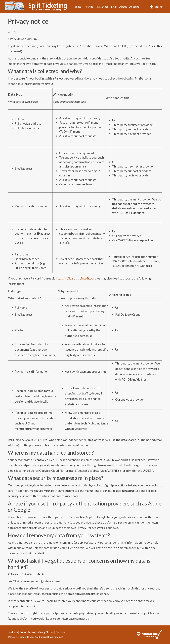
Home (77, 7)
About (123, 7)
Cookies (60, 632)
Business (13, 632)
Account (134, 7)
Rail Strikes (102, 7)
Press (23, 632)
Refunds (88, 7)
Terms (31, 632)
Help (114, 7)
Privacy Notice (45, 632)
